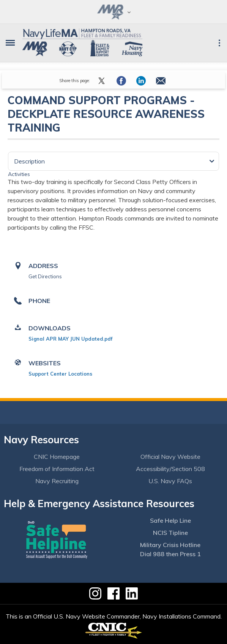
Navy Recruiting (57, 481)
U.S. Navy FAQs (170, 481)
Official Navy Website (170, 457)
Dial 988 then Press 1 (170, 554)
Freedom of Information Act (57, 469)
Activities (19, 174)
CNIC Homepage (57, 457)
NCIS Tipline (170, 533)
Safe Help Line (170, 520)
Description (29, 161)
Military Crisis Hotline (170, 545)
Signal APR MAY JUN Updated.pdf (70, 339)
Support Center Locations (60, 374)
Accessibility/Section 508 (170, 469)
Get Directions (45, 276)
